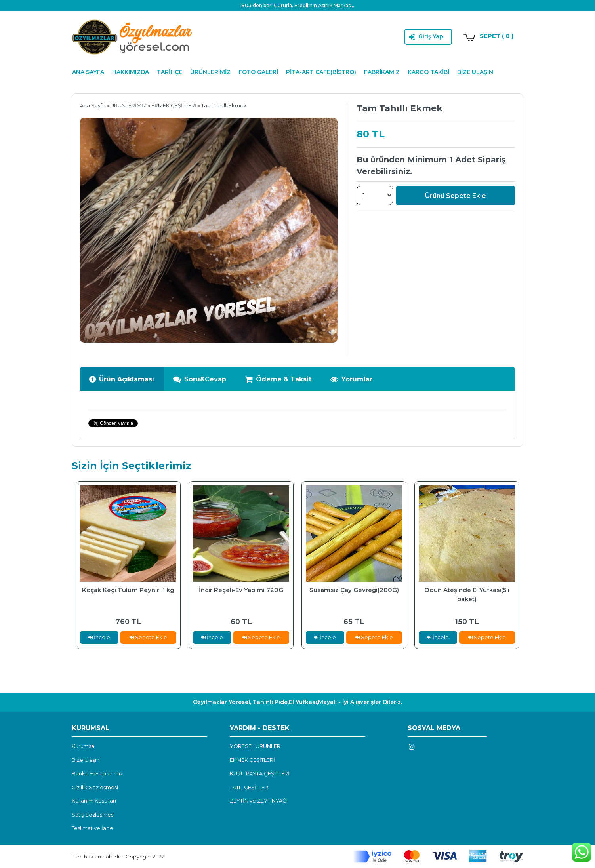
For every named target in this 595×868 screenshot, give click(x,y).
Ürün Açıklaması (121, 379)
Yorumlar (351, 379)
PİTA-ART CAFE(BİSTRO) (321, 72)
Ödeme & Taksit (278, 379)
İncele (99, 637)
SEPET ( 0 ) (497, 36)
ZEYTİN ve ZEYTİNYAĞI (259, 801)
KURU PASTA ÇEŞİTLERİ (260, 773)
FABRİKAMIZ (382, 72)
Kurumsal (84, 746)
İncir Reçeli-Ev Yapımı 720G (241, 590)
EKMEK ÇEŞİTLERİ (174, 105)
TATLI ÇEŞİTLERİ (250, 787)
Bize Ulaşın (86, 760)
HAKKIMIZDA (131, 72)
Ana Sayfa (93, 105)
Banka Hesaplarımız (97, 773)
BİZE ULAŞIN (475, 72)
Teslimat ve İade (92, 828)
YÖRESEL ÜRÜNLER (255, 746)
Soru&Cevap (199, 379)
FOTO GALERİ (258, 72)
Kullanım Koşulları (94, 801)
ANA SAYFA (88, 72)
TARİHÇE (170, 72)
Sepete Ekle (148, 637)
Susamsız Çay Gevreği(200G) (354, 590)
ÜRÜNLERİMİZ (210, 72)
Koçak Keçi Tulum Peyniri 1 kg (128, 590)
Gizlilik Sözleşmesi (95, 787)
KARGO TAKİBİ (428, 72)
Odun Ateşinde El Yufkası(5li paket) (467, 594)
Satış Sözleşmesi (93, 815)
